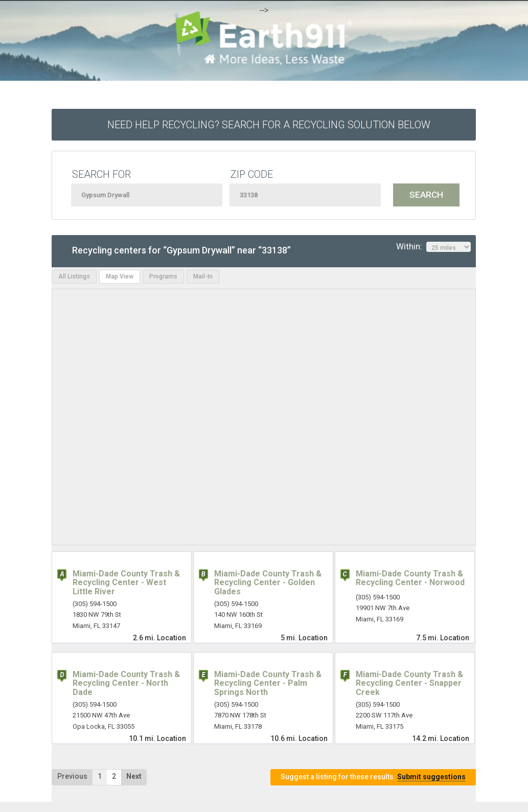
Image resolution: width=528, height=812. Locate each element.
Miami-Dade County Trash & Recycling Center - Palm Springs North (268, 683)
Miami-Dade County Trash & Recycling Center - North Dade (126, 683)
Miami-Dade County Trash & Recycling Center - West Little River (126, 583)
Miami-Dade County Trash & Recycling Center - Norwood (410, 578)
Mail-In (203, 276)
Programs (163, 276)
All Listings (74, 276)
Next (134, 776)
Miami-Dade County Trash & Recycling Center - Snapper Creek (409, 683)
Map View (120, 276)
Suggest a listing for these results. (373, 777)
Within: (433, 247)
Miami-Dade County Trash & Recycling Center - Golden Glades (268, 583)
